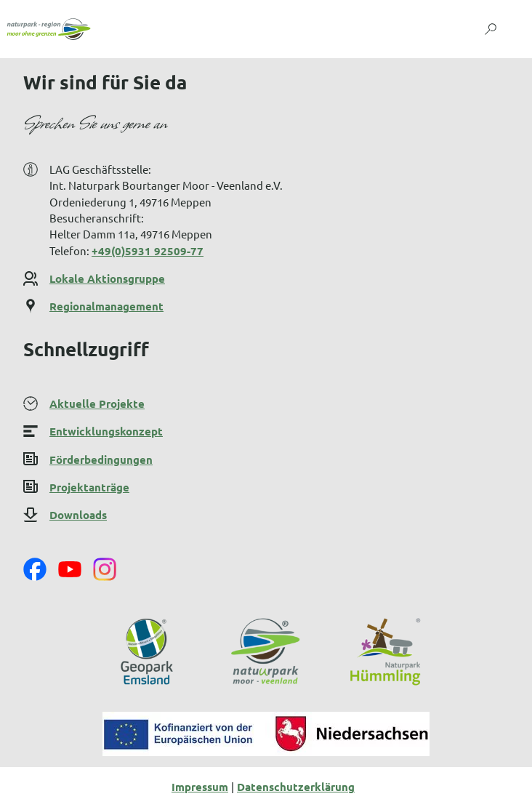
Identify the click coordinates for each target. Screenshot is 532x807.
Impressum (200, 787)
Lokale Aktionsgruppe (107, 278)
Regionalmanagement (106, 307)
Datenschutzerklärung (296, 787)
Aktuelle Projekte (97, 403)
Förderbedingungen (101, 459)
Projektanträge (89, 487)
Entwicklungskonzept (106, 431)
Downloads (78, 515)
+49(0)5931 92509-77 (148, 251)
